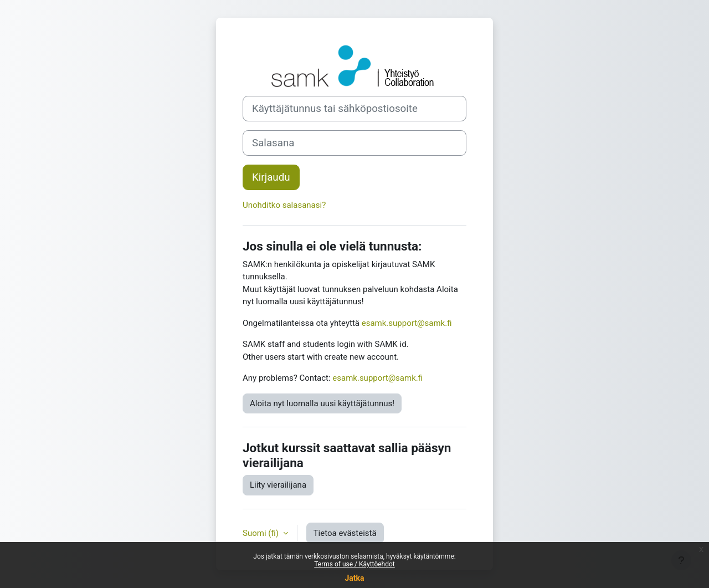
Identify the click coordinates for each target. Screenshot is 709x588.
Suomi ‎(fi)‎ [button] (262, 533)
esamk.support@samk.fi (407, 323)
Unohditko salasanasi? (284, 205)
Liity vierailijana (278, 485)
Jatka (354, 578)
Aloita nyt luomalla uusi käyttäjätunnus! (322, 403)
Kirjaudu (271, 177)
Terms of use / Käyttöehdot (354, 564)
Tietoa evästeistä (345, 533)
